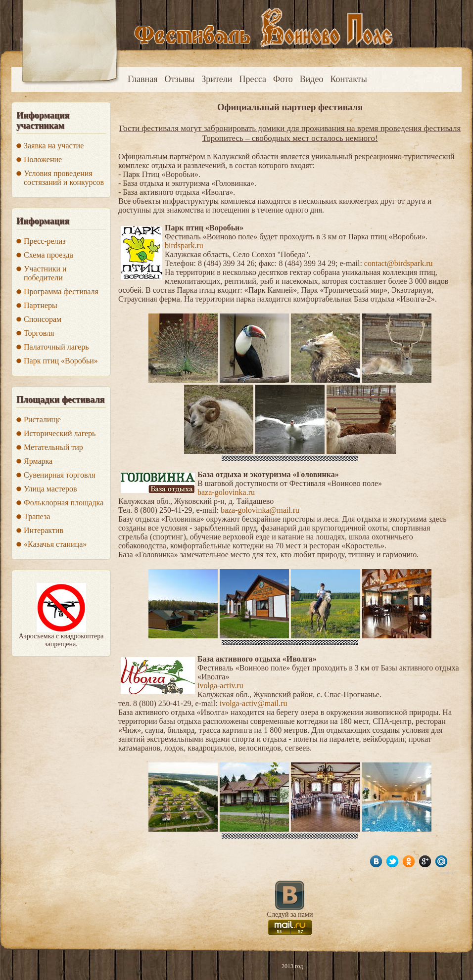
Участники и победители (45, 273)
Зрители (217, 79)
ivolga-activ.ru (220, 686)
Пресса (253, 79)
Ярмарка (38, 461)
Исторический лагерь (60, 433)
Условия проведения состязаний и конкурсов (64, 178)
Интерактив (44, 530)
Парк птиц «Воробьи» (61, 361)
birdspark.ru (184, 245)
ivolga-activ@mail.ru (254, 703)
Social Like (448, 873)
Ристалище (42, 420)
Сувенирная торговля (60, 475)
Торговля (39, 333)
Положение (43, 159)
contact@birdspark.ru (399, 263)
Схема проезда (48, 255)
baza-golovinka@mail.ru (260, 510)
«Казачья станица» (55, 544)
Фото (283, 79)
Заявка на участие (54, 146)
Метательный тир (53, 447)
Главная (142, 79)
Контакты (349, 79)
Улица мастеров (50, 489)
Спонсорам (43, 319)
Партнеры (41, 305)
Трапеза (37, 516)
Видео (312, 79)
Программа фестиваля (61, 291)
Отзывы (179, 79)
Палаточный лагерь (56, 347)
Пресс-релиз (45, 241)
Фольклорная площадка (64, 503)
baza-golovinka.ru (226, 492)
